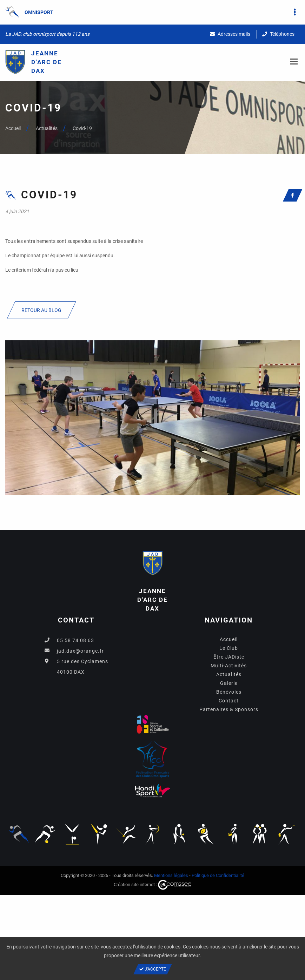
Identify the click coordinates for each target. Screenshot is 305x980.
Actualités (47, 128)
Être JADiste (229, 657)
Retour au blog (41, 310)
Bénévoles (229, 692)
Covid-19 (82, 128)
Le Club (229, 648)
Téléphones (278, 34)
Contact (229, 701)
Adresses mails (230, 34)
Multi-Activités (229, 666)
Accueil (13, 128)
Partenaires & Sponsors (229, 709)
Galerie (229, 683)
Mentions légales (171, 875)
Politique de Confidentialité (218, 875)
